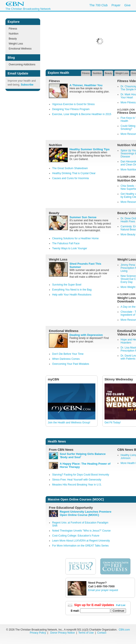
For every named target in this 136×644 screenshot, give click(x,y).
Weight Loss (16, 44)
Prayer (116, 5)
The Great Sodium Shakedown (70, 168)
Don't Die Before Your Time (68, 354)
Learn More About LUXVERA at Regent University (81, 541)
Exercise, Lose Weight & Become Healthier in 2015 (82, 114)
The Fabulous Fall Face (66, 243)
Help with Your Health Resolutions (72, 295)
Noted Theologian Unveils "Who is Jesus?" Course (81, 531)
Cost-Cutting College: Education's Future (76, 536)
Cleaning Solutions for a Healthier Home (75, 238)
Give (127, 5)
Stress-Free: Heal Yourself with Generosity (77, 480)
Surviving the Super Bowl (67, 285)
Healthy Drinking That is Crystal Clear (74, 173)
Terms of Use (86, 633)
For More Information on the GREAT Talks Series (80, 546)
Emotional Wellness (20, 49)
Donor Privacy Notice (63, 633)
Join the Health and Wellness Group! (69, 423)
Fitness (13, 29)
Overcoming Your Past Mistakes (71, 364)
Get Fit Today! (113, 423)
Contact (102, 633)
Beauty (13, 39)
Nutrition (14, 34)
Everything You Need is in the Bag (72, 290)
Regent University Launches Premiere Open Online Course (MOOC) (85, 513)
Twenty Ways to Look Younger (70, 248)
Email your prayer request (103, 590)
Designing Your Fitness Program (71, 109)
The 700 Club (98, 5)
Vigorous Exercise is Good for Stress (73, 104)
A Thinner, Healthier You (86, 85)
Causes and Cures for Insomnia (70, 178)
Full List (121, 605)
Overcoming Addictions (22, 64)
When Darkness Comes (66, 359)
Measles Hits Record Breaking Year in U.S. (77, 485)
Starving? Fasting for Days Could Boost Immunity (81, 475)
